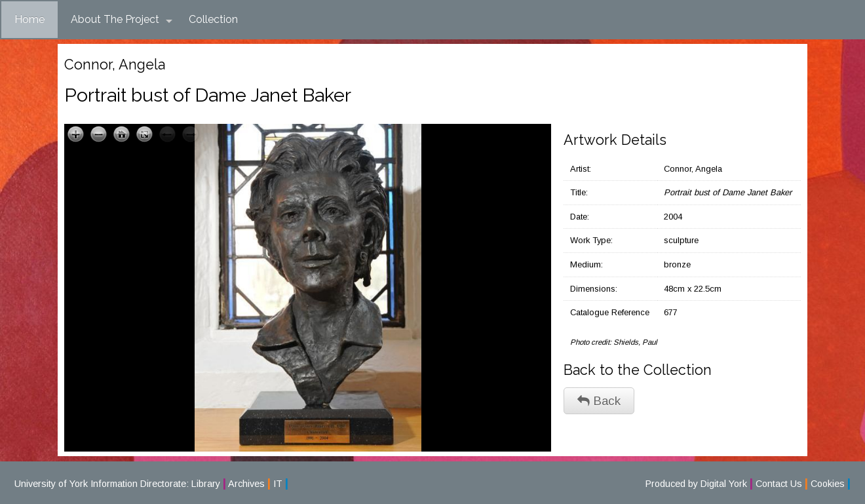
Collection (213, 19)
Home (29, 19)
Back (599, 401)
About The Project (122, 20)
